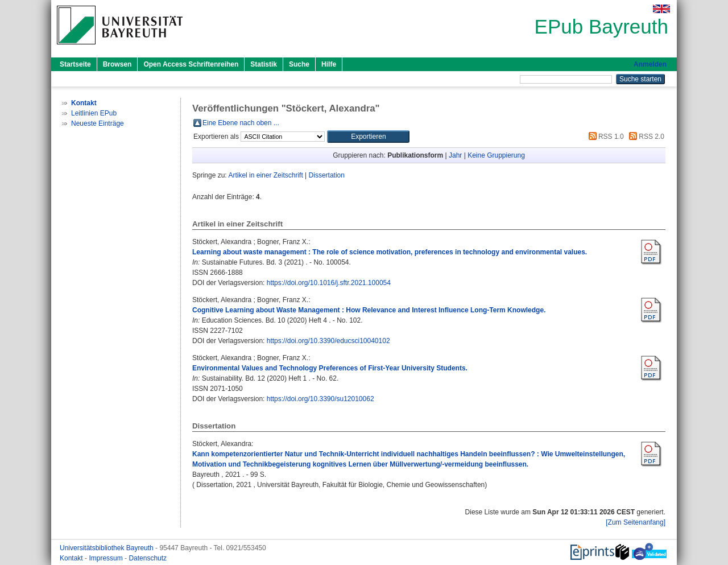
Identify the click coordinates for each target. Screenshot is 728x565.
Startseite (75, 64)
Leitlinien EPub (94, 113)
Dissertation (327, 175)
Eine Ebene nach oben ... (241, 123)
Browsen (117, 64)
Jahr (455, 155)
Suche (299, 64)
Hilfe (329, 64)
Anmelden (650, 64)
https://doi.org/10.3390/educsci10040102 (328, 341)
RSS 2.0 (645, 137)
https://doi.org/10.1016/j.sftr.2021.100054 (329, 283)
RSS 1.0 (605, 137)
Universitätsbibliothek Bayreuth (107, 548)
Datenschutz (148, 558)
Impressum (107, 558)
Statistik (264, 64)
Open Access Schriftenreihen (191, 64)
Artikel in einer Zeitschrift (265, 175)
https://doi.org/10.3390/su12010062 (320, 399)
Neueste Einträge (98, 123)
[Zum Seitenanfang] (636, 522)
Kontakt (72, 558)
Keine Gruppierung (496, 155)
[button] (368, 137)
